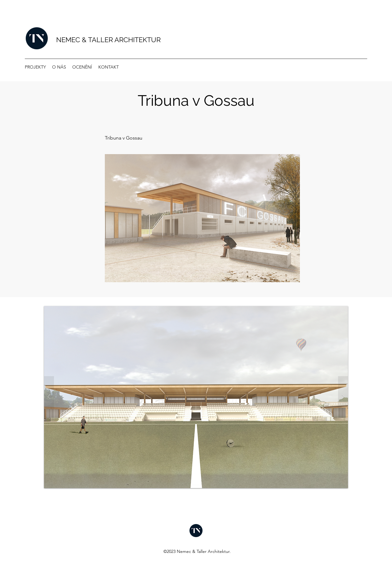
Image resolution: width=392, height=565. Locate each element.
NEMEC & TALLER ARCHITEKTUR (108, 40)
